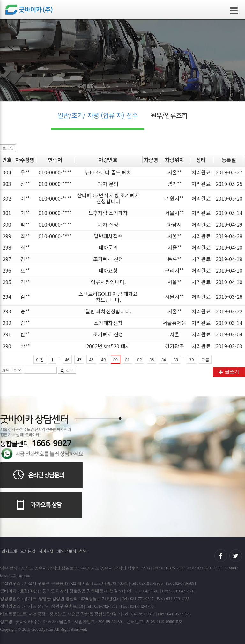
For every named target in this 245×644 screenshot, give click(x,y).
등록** (174, 259)
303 (7, 184)
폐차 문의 (108, 184)
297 (7, 259)
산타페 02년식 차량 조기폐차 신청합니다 (108, 198)
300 (7, 224)
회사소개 (9, 551)
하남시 (174, 224)
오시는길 (28, 551)
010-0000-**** (55, 172)
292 (7, 323)
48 (91, 359)
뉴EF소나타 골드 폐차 (108, 172)
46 (67, 359)
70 (191, 359)
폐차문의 (108, 247)
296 (7, 270)
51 (128, 359)
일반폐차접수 (108, 236)
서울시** (174, 213)
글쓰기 (229, 372)
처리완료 (201, 172)
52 (139, 359)
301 (7, 213)
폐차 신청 (108, 224)
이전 (40, 359)
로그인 (8, 148)
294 (7, 296)
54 (164, 359)
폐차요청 (108, 270)
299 (7, 236)
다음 (205, 359)
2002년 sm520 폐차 (108, 346)
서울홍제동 (174, 323)
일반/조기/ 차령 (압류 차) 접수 (98, 115)
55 (176, 359)
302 (7, 198)
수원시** (174, 198)
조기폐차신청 (108, 323)
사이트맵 (46, 551)
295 (7, 282)
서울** (174, 172)
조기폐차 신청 (108, 259)
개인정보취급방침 (72, 551)
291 (7, 334)
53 (152, 359)
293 (7, 311)
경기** (174, 184)
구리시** (174, 270)
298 (7, 247)
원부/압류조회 (169, 115)
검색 (67, 370)
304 (7, 172)
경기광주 (174, 346)
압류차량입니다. (108, 282)
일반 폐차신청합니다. (108, 311)
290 (7, 346)
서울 (174, 334)
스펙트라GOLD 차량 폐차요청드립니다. (108, 297)
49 (103, 359)
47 (79, 359)
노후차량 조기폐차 (108, 213)
